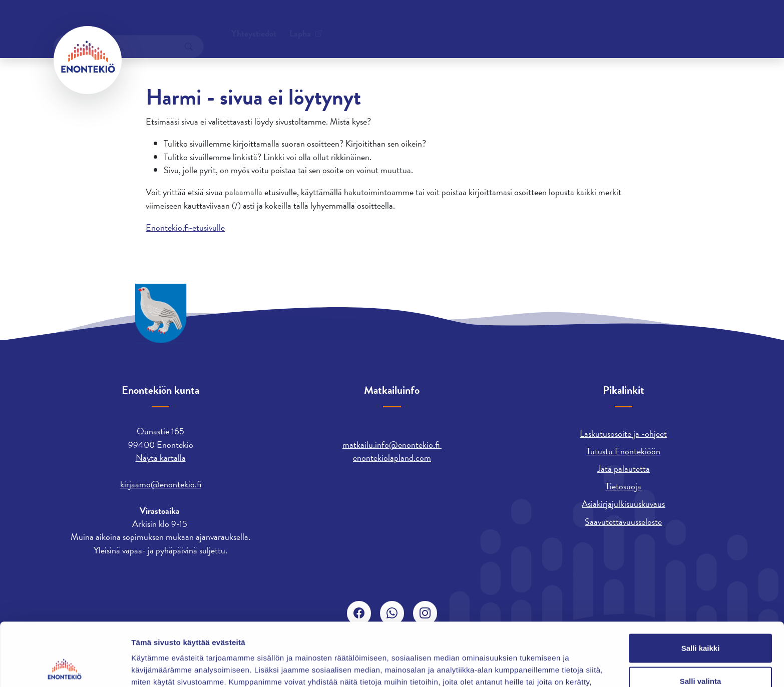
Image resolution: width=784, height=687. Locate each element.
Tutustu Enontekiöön (623, 451)
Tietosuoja (623, 486)
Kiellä (700, 654)
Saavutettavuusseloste (623, 522)
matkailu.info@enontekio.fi (392, 445)
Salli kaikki (701, 589)
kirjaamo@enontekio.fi (161, 484)
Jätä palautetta (624, 469)
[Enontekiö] (88, 60)
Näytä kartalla (161, 458)
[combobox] (655, 23)
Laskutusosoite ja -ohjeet (623, 434)
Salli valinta (701, 622)
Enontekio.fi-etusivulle (185, 227)
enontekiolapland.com (392, 458)
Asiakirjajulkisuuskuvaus (623, 504)
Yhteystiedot (155, 22)
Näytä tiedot (535, 667)
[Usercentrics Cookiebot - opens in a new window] (65, 667)
